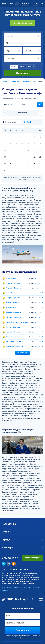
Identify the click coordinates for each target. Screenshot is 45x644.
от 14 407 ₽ (39, 317)
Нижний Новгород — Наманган (17, 322)
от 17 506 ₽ (39, 283)
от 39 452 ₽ (39, 342)
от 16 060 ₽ (39, 298)
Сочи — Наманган (12, 278)
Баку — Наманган (12, 293)
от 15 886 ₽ (39, 332)
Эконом (14, 66)
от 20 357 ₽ (39, 303)
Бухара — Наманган (13, 298)
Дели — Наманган (12, 308)
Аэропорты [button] (22, 548)
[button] (17, 4)
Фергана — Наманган (13, 317)
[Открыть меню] (42, 4)
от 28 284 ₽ (39, 337)
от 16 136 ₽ (39, 312)
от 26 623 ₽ (39, 293)
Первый (31, 66)
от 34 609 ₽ (39, 327)
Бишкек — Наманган (13, 303)
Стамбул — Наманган (13, 337)
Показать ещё (22, 353)
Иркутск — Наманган (13, 332)
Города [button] (22, 540)
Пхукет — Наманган (13, 327)
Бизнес (22, 66)
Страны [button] (22, 532)
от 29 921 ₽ (39, 288)
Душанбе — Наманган (14, 312)
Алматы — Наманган (13, 283)
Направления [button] (22, 524)
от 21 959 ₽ (39, 322)
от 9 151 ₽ (39, 308)
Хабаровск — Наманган (14, 342)
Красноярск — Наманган (15, 347)
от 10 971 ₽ (39, 347)
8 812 (10, 558)
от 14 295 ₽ (39, 278)
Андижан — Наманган (14, 288)
